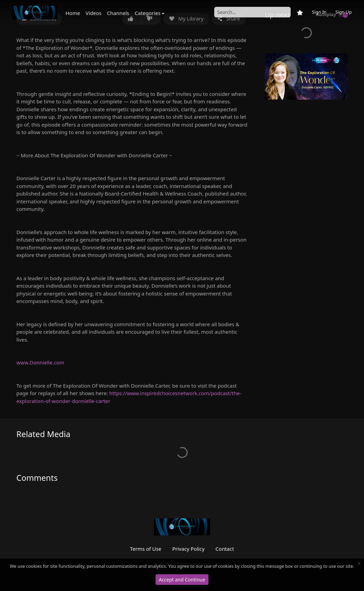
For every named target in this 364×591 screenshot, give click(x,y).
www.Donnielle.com (40, 362)
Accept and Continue (182, 580)
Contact (225, 549)
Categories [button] (148, 13)
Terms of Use (146, 549)
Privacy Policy (188, 549)
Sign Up (344, 12)
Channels (118, 13)
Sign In (319, 12)
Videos (94, 13)
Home (73, 13)
